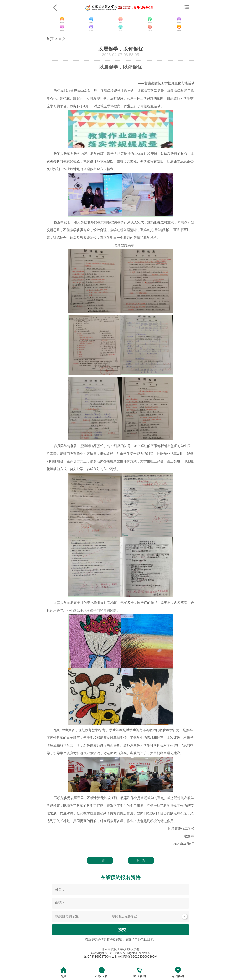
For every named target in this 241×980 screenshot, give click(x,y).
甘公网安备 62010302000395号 (136, 957)
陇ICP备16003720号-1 (99, 957)
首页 (50, 39)
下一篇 (141, 860)
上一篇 (100, 860)
